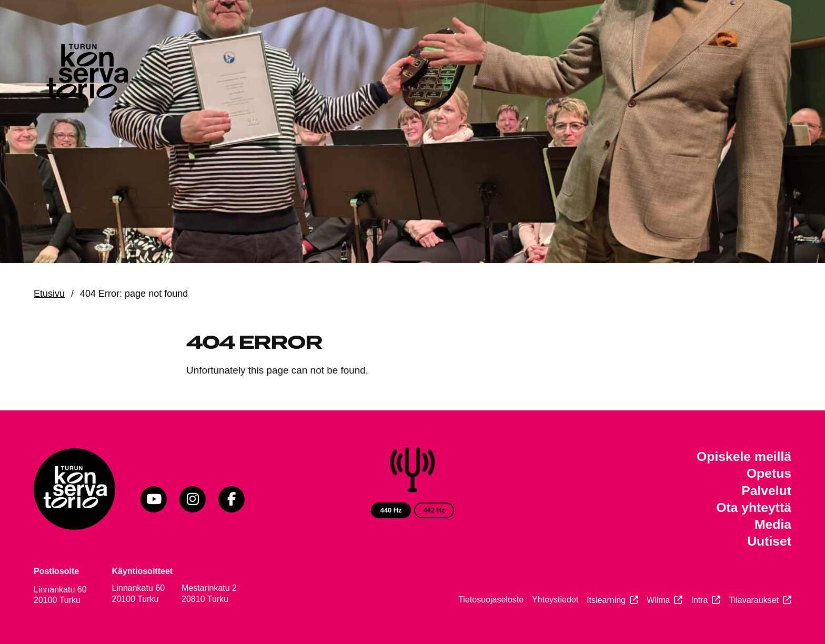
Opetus (769, 473)
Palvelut (766, 491)
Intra (699, 600)
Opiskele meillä (744, 456)
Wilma (658, 600)
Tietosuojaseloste (491, 600)
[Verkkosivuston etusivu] (86, 74)
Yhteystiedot (555, 600)
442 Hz (434, 510)
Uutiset (769, 541)
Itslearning (606, 600)
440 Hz (391, 510)
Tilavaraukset (754, 600)
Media (773, 524)
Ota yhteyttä (754, 507)
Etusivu (49, 294)
